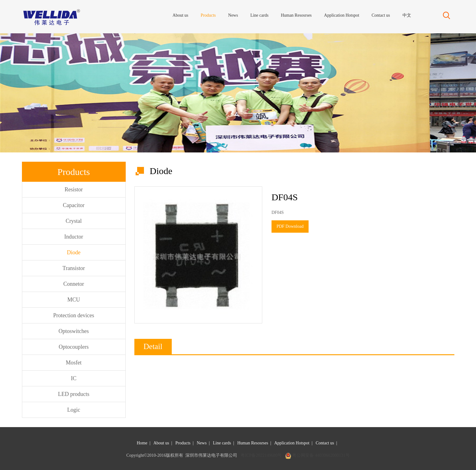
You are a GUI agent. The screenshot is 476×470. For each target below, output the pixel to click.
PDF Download (290, 226)
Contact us (325, 443)
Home (142, 443)
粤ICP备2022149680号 (261, 455)
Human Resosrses (253, 443)
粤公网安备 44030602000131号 (321, 455)
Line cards (222, 443)
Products (183, 443)
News (202, 443)
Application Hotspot (292, 443)
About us (161, 443)
